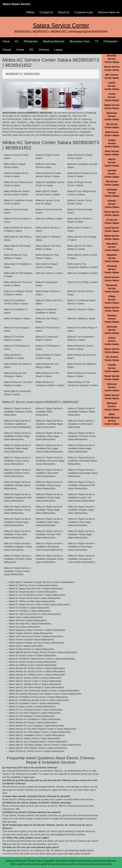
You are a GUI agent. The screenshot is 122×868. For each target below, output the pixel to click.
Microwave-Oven (80, 41)
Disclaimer (21, 861)
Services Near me (109, 12)
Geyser (7, 50)
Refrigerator (31, 41)
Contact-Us (46, 12)
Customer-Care (84, 12)
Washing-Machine (54, 41)
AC (17, 41)
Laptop (58, 50)
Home (6, 41)
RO (31, 50)
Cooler (20, 50)
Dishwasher (110, 41)
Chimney (44, 50)
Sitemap (10, 861)
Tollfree (30, 12)
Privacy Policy (35, 861)
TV (97, 41)
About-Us (64, 12)
